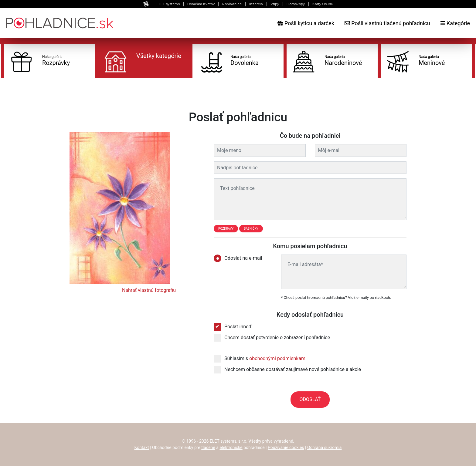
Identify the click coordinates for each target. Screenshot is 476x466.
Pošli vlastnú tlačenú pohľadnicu (387, 23)
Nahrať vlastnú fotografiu (149, 290)
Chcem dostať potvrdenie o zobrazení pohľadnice (272, 338)
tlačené (208, 447)
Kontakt (142, 447)
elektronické (231, 447)
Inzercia (256, 4)
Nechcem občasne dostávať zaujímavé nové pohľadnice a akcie (287, 370)
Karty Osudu (323, 4)
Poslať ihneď (233, 327)
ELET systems (168, 4)
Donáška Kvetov (201, 4)
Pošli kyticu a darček (306, 23)
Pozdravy (226, 229)
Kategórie (455, 23)
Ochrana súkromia (325, 447)
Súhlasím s (260, 359)
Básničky (251, 229)
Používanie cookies (286, 447)
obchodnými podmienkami (278, 358)
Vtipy (275, 4)
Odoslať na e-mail (240, 258)
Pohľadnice (232, 4)
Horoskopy (296, 4)
